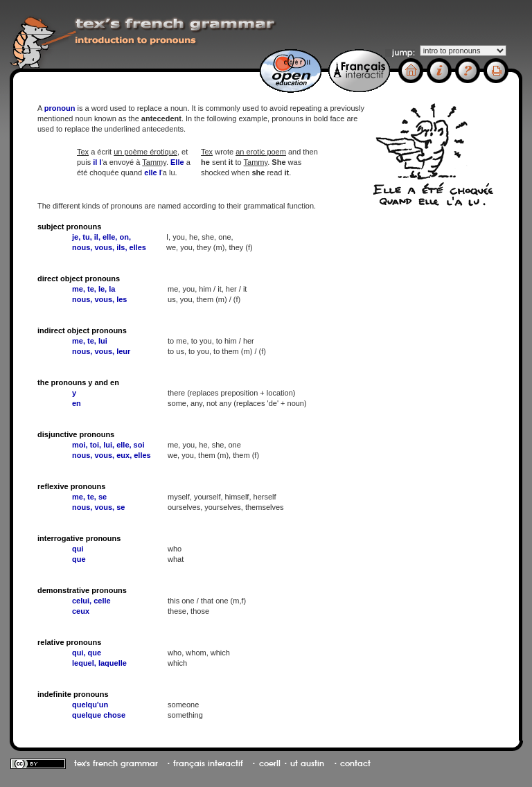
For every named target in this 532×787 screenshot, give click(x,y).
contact (355, 763)
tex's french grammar (116, 763)
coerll (270, 763)
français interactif (208, 763)
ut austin (307, 763)
